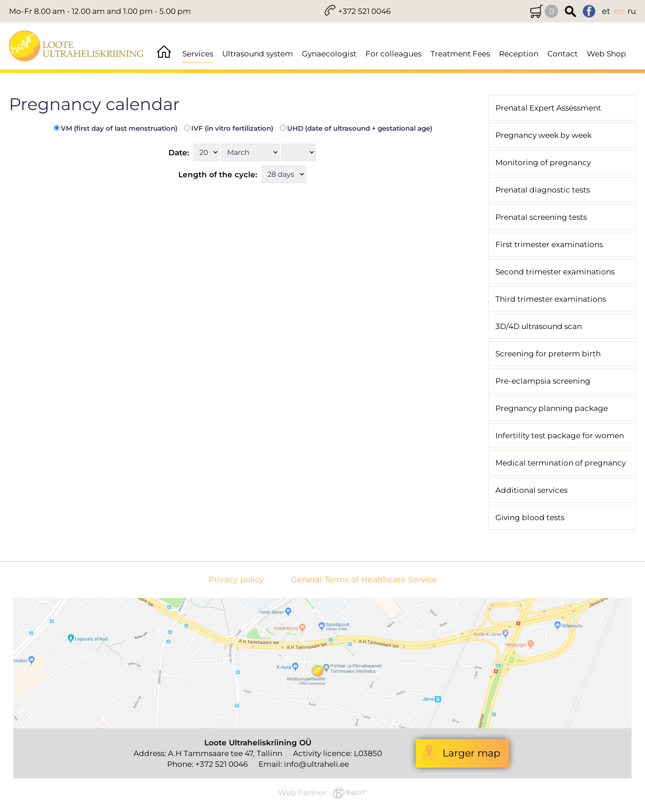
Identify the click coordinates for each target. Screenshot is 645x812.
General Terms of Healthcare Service (364, 580)
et (606, 11)
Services (198, 54)
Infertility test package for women (560, 436)
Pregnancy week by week (544, 135)
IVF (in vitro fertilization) (229, 128)
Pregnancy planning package (552, 408)
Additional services (531, 490)
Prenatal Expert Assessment (548, 108)
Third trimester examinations (551, 299)
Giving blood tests (530, 517)
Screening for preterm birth (548, 354)
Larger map (471, 753)
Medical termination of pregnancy (561, 463)
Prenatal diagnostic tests (543, 190)
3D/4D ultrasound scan (539, 326)
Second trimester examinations (555, 272)
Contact (563, 54)
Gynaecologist (329, 54)
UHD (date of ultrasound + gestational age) (356, 128)
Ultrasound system (258, 54)
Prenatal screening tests (541, 217)
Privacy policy (236, 580)
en (619, 11)
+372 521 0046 (364, 11)
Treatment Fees (460, 54)
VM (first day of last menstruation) (116, 128)
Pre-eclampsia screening (543, 381)
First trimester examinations (549, 244)
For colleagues (393, 54)
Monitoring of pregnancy (543, 162)
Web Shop (606, 54)
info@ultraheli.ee (316, 764)
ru (632, 11)
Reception (519, 54)
